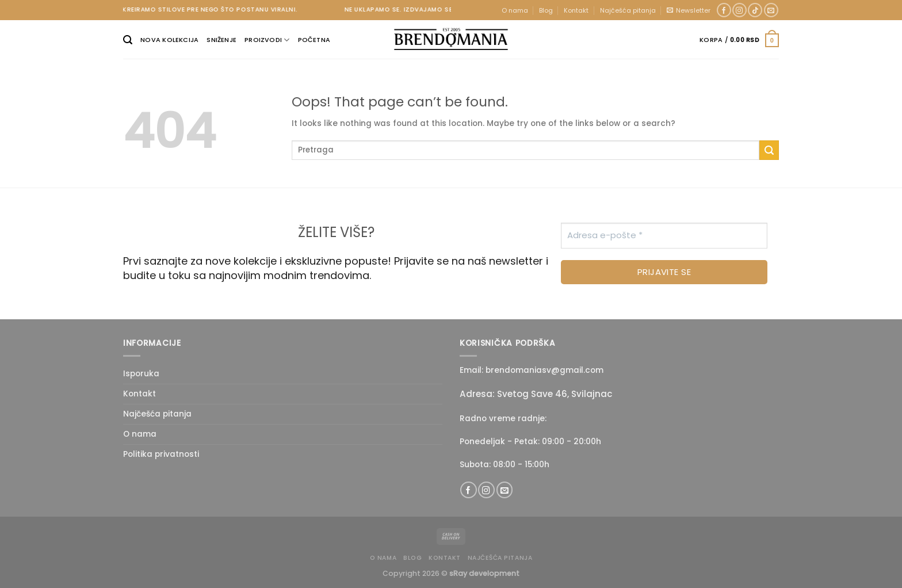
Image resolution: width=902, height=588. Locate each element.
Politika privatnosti (161, 454)
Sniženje (221, 40)
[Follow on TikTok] (755, 10)
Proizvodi (267, 40)
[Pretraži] (128, 40)
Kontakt (576, 10)
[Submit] (769, 150)
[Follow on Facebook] (724, 10)
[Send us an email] (771, 10)
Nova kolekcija (169, 40)
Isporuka (141, 374)
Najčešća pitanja (628, 10)
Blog (546, 10)
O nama (515, 10)
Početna (314, 40)
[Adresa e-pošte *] (664, 236)
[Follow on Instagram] (739, 10)
